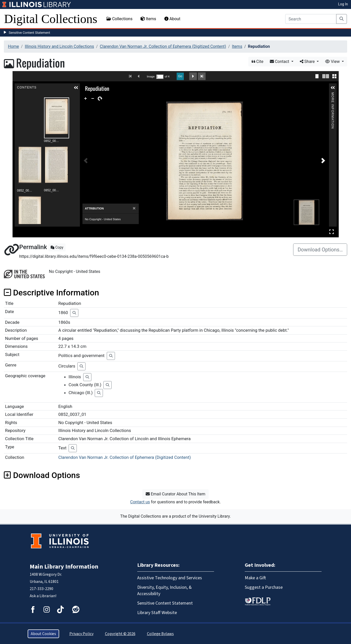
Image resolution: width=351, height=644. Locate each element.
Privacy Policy (81, 634)
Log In (343, 4)
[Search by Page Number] (160, 77)
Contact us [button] (140, 502)
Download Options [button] (42, 475)
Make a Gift (255, 578)
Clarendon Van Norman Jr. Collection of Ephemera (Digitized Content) (163, 46)
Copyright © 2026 (120, 634)
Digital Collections (51, 19)
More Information (333, 95)
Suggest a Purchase (264, 587)
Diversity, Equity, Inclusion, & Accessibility (164, 591)
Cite (258, 62)
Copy (57, 247)
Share (308, 62)
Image (151, 76)
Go (180, 76)
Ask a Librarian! (43, 596)
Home (13, 46)
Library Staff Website (157, 613)
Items (148, 19)
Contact (280, 62)
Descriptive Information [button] (51, 293)
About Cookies (43, 634)
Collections (120, 19)
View (333, 62)
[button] (76, 88)
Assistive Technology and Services (170, 578)
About (172, 19)
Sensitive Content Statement (29, 33)
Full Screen (332, 232)
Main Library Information (64, 567)
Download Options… (320, 250)
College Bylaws (160, 634)
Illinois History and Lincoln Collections (60, 46)
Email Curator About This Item (175, 494)
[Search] (311, 19)
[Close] (134, 208)
